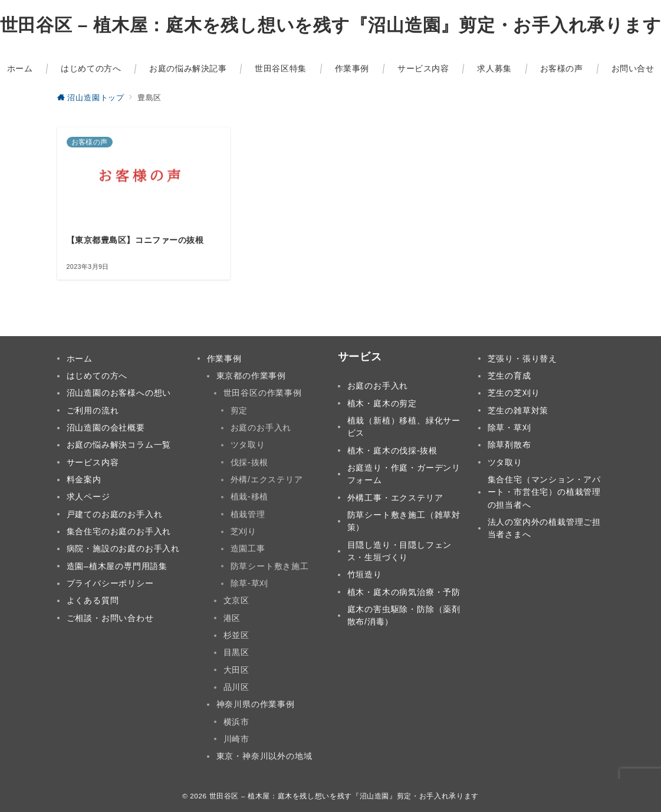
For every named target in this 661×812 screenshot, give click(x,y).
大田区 (236, 670)
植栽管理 (248, 514)
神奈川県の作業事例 (256, 704)
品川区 (236, 687)
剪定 (239, 410)
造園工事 (248, 548)
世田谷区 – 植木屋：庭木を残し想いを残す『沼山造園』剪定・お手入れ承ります (344, 796)
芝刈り (244, 531)
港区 (232, 618)
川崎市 (236, 739)
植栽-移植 (250, 497)
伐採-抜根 (250, 462)
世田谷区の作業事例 (263, 393)
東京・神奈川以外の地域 (264, 756)
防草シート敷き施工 (270, 566)
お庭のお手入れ (261, 428)
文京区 (236, 600)
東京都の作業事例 (251, 376)
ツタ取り (248, 445)
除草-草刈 (250, 583)
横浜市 (236, 722)
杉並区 (236, 635)
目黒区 (236, 652)
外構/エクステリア (267, 479)
